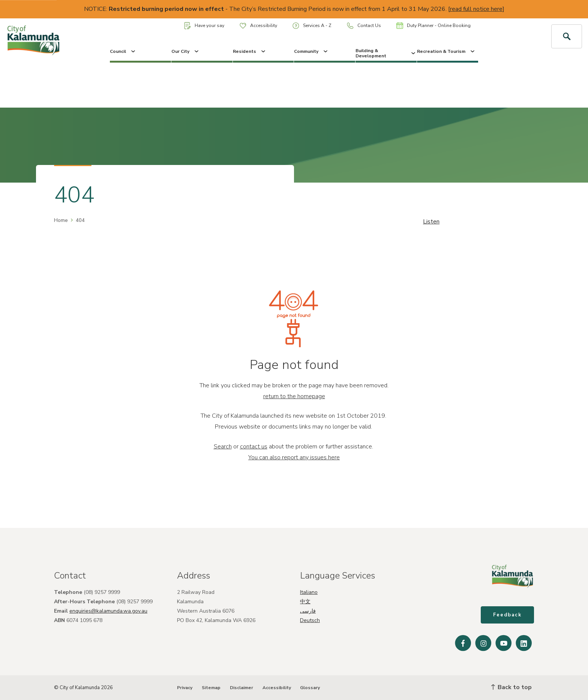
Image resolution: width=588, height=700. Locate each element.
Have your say (204, 26)
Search (223, 447)
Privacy (185, 688)
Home (61, 220)
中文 (305, 602)
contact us (254, 447)
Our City (186, 51)
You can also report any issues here (294, 457)
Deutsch (310, 620)
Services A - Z (312, 26)
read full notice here (476, 9)
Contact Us (364, 26)
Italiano (309, 592)
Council (123, 51)
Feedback (507, 615)
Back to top (511, 687)
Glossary (310, 688)
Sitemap (211, 688)
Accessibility (258, 25)
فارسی (308, 611)
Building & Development (386, 53)
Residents (250, 51)
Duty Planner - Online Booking (433, 25)
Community (311, 51)
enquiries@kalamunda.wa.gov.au (108, 611)
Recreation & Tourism (446, 51)
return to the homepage (294, 396)
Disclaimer (241, 688)
